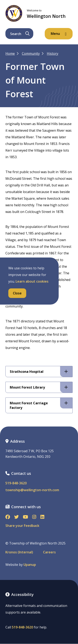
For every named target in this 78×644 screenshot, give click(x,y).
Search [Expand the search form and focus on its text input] (20, 34)
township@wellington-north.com (32, 490)
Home (10, 53)
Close (17, 293)
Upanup (30, 565)
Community (31, 53)
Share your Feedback (22, 526)
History (53, 53)
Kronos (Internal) (19, 552)
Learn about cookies (32, 281)
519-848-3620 (16, 483)
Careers (49, 552)
